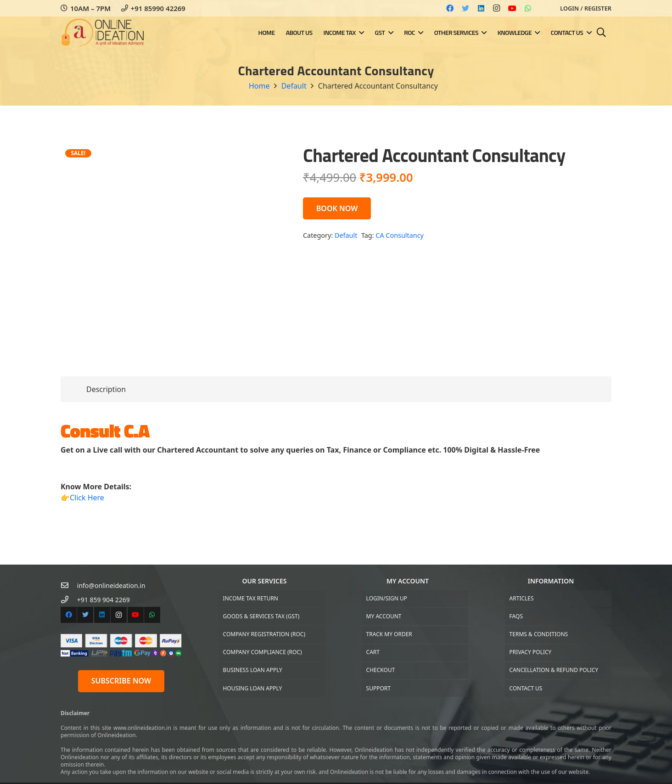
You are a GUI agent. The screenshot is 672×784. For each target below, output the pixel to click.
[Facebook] (450, 8)
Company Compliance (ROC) (263, 652)
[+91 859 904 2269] (69, 600)
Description (106, 389)
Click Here (87, 498)
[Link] (103, 33)
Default (294, 86)
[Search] (601, 33)
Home (259, 86)
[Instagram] (497, 8)
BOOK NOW (337, 208)
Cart (373, 652)
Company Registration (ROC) (264, 634)
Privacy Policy (531, 652)
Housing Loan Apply (253, 688)
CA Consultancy (400, 235)
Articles (522, 598)
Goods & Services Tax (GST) (261, 616)
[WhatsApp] (528, 8)
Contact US (526, 688)
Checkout (381, 670)
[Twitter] (465, 8)
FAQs (516, 616)
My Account (384, 616)
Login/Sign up (387, 598)
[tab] (106, 389)
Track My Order (389, 634)
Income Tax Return (251, 598)
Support (378, 688)
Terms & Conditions (539, 634)
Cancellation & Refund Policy (554, 670)
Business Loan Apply (253, 670)
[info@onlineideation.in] (69, 585)
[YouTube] (512, 8)
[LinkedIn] (481, 8)
